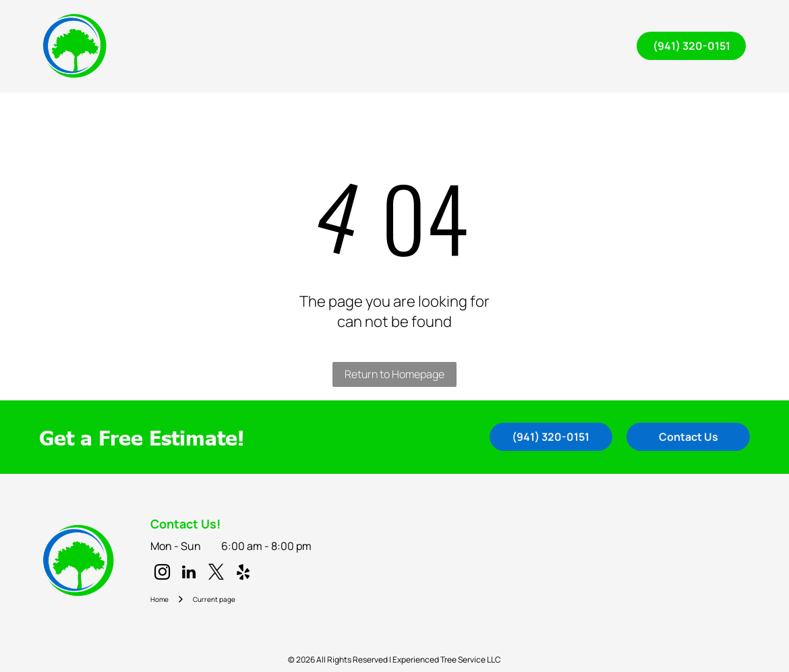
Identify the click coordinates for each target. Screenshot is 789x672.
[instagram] (162, 574)
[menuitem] (242, 28)
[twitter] (216, 574)
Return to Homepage (394, 374)
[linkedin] (189, 574)
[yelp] (243, 574)
